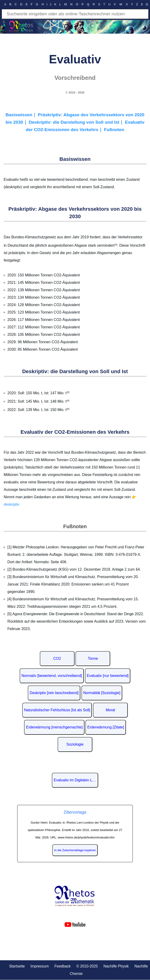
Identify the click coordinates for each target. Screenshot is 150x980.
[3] (68, 392)
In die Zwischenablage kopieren (75, 850)
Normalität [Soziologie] (102, 693)
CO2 (57, 658)
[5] (68, 409)
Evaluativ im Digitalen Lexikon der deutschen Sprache (76, 780)
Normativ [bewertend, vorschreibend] (52, 676)
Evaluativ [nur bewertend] (108, 676)
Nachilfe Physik (116, 966)
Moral (110, 710)
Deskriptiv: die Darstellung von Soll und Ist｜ (77, 122)
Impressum (39, 966)
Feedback (62, 966)
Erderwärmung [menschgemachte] (54, 727)
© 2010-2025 (87, 966)
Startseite (17, 966)
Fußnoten (114, 130)
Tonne (93, 658)
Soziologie (75, 744)
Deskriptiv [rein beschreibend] (54, 693)
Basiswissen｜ (22, 115)
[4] (68, 400)
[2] (116, 244)
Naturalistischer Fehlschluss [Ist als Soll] (57, 710)
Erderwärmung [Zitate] (106, 727)
